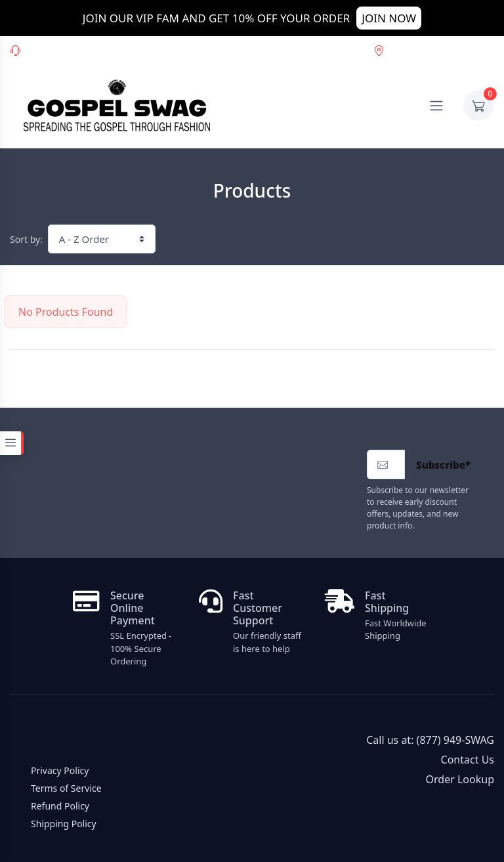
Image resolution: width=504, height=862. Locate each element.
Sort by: (26, 239)
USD (476, 50)
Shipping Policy (64, 824)
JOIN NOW (389, 18)
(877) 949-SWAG (100, 50)
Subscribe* (443, 465)
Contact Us (468, 760)
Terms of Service (66, 788)
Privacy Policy (60, 770)
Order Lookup (410, 50)
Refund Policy (60, 806)
